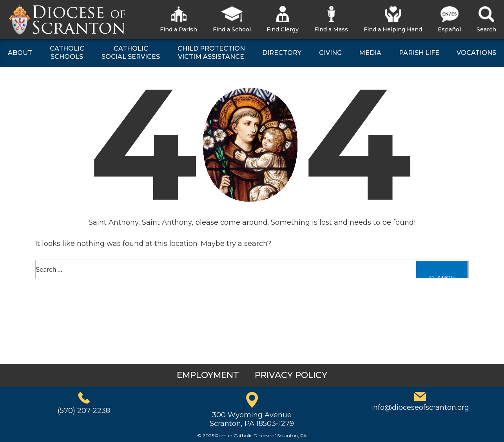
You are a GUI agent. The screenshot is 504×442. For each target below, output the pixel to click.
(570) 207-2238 (84, 411)
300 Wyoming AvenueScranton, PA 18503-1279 (252, 419)
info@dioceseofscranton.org (420, 407)
